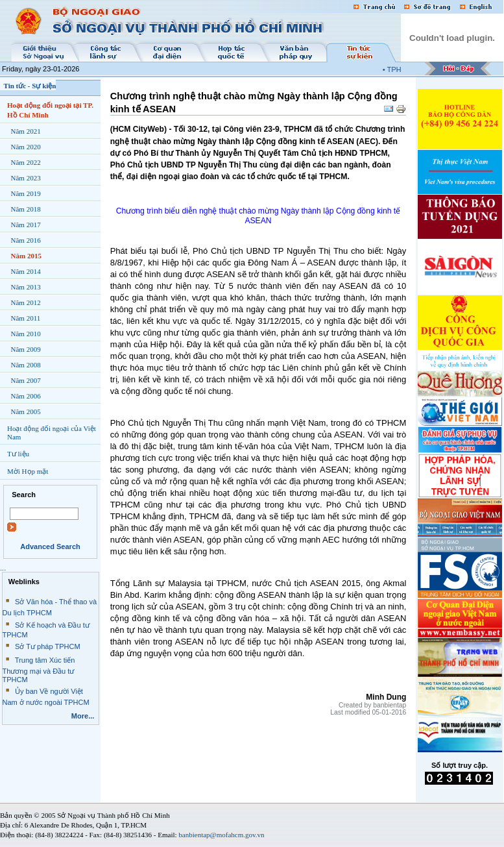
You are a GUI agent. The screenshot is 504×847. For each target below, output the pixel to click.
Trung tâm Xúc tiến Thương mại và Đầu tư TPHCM (39, 670)
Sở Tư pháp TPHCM (48, 646)
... (3, 568)
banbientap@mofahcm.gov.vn (221, 835)
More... (83, 716)
